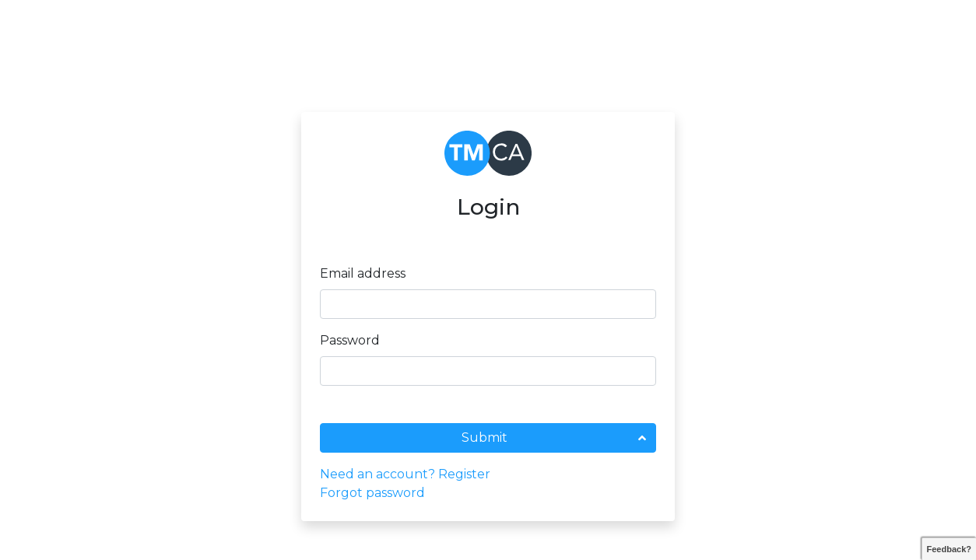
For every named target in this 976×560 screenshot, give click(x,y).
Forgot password (372, 493)
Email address (363, 273)
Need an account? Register (405, 474)
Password (350, 340)
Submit (484, 437)
